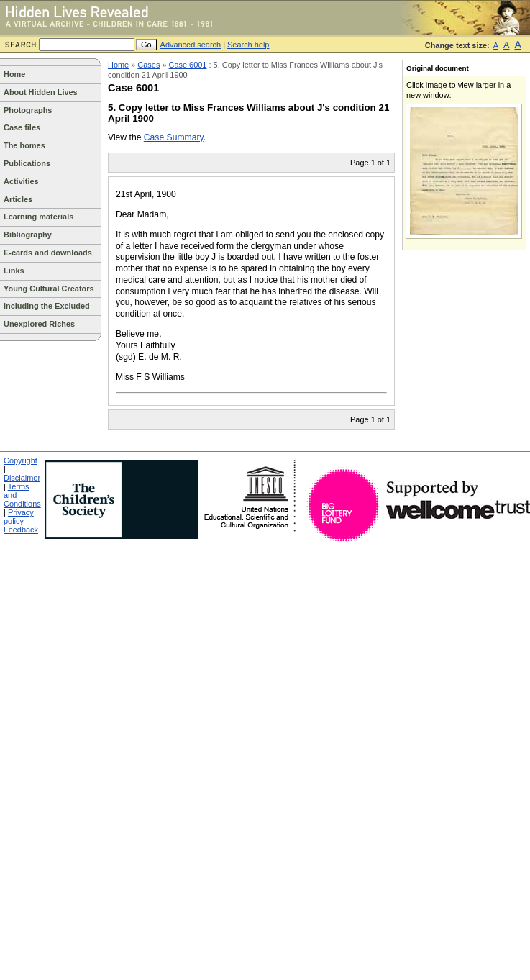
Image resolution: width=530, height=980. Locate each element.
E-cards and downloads (48, 253)
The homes (24, 145)
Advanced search (191, 45)
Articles (18, 199)
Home (14, 74)
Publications (27, 163)
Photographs (28, 110)
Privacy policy (19, 517)
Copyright (20, 460)
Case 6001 (188, 65)
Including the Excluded (47, 306)
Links (14, 271)
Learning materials (38, 217)
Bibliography (28, 235)
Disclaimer (22, 478)
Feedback (21, 530)
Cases (149, 65)
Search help (248, 45)
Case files (22, 127)
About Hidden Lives (41, 92)
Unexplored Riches (39, 324)
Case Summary (174, 137)
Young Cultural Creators (49, 289)
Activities (21, 181)
